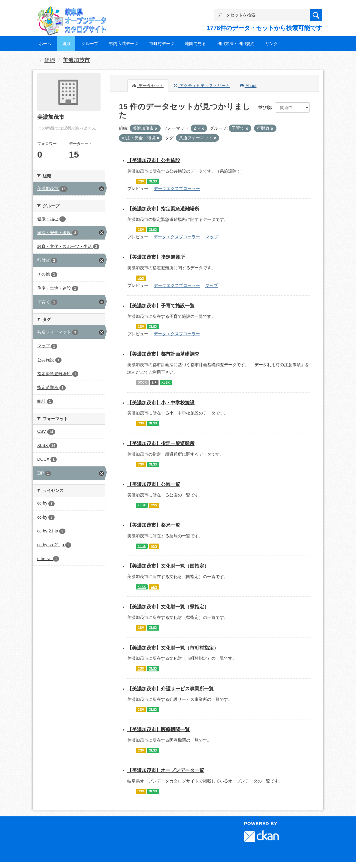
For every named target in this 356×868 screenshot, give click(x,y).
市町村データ (162, 44)
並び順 (264, 107)
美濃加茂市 (76, 60)
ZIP (154, 382)
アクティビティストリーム (202, 86)
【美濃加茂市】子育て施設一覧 (161, 306)
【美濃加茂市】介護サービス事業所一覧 (170, 689)
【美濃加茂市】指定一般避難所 (161, 443)
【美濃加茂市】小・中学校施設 (161, 403)
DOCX (142, 382)
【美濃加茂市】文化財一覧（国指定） (168, 566)
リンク (272, 44)
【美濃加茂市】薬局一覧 (154, 525)
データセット (148, 86)
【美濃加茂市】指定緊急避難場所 (163, 209)
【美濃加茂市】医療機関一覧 (158, 729)
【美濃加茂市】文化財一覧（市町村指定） (173, 648)
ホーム (45, 44)
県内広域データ (124, 44)
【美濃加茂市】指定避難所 (156, 257)
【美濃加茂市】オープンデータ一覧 (166, 770)
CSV (141, 181)
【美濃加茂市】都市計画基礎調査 (163, 354)
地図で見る (195, 44)
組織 (66, 44)
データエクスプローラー (177, 188)
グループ (90, 44)
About (248, 86)
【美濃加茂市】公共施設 (154, 160)
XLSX (153, 181)
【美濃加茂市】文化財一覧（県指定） (168, 607)
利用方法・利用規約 (236, 44)
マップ (212, 237)
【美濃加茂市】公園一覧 (154, 484)
